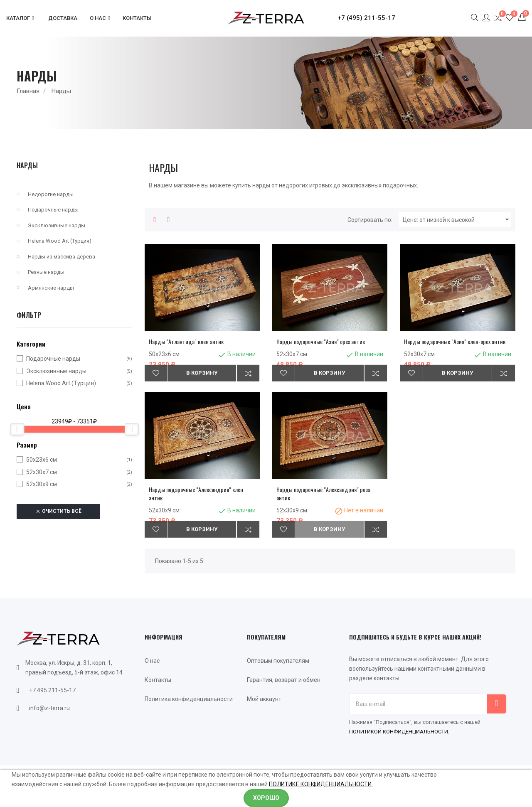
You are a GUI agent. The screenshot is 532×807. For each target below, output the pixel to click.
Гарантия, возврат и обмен (284, 680)
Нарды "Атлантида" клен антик (186, 341)
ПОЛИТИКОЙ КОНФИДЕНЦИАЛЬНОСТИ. (399, 732)
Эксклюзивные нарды (57, 225)
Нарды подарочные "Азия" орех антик (321, 341)
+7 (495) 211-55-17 (366, 18)
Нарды (27, 165)
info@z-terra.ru (49, 708)
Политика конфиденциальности (189, 699)
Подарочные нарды (53, 210)
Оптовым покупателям (278, 661)
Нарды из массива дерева (62, 257)
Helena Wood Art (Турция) (60, 241)
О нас (152, 661)
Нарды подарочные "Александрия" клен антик (196, 493)
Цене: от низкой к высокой (457, 220)
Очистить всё (58, 512)
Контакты (158, 680)
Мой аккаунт (264, 699)
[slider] (17, 429)
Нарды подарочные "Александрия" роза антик (323, 493)
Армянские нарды (51, 288)
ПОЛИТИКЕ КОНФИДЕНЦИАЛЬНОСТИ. (321, 784)
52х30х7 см (42, 472)
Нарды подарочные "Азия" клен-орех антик (455, 341)
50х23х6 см (42, 460)
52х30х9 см (42, 484)
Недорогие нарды (51, 194)
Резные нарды (46, 272)
